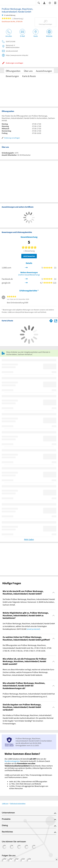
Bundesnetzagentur (12, 761)
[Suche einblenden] (39, 3)
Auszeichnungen (44, 71)
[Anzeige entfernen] (56, 860)
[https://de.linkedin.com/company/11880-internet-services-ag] (23, 861)
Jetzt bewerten (29, 256)
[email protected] (33, 629)
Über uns (28, 71)
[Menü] (55, 3)
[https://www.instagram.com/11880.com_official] (11, 861)
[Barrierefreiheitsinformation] (50, 3)
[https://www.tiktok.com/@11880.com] (17, 861)
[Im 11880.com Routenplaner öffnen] (51, 320)
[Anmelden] (44, 3)
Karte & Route (29, 76)
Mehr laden (29, 539)
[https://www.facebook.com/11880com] (4, 861)
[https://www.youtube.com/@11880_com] (29, 861)
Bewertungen (12, 76)
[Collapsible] (54, 593)
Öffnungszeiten (13, 71)
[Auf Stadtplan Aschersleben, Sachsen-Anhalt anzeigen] (56, 321)
